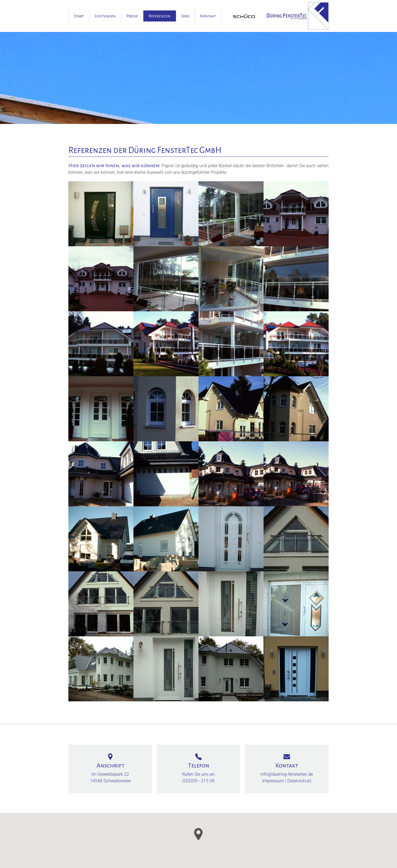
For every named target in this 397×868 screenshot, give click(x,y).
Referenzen (159, 16)
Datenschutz (299, 781)
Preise (132, 16)
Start (79, 16)
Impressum (273, 781)
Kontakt (208, 16)
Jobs (185, 16)
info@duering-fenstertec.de (287, 774)
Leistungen (105, 16)
